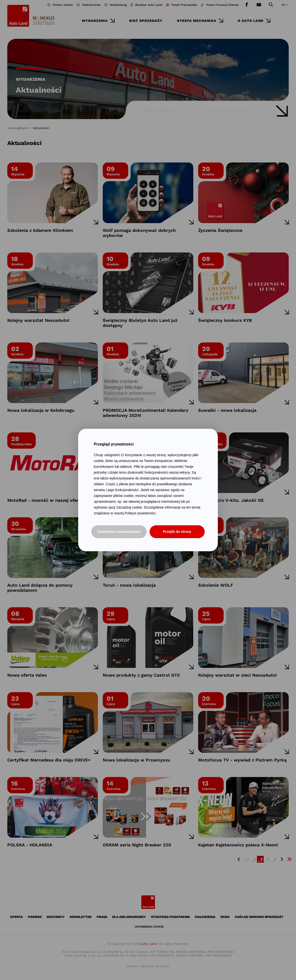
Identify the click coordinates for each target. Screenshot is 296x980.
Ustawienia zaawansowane (119, 532)
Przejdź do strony (177, 532)
